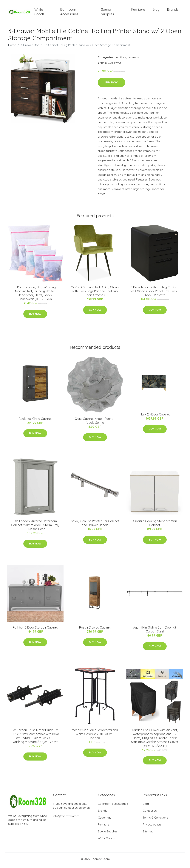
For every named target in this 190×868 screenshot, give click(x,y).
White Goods (39, 13)
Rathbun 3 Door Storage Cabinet (35, 630)
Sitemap (148, 834)
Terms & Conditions (155, 820)
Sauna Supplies (108, 13)
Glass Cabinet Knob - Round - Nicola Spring (95, 423)
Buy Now (111, 85)
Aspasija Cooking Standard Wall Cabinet (155, 526)
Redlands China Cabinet (35, 421)
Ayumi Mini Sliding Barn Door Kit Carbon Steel (155, 632)
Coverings (105, 820)
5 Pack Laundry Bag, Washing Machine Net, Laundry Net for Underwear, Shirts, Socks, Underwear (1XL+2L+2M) (35, 296)
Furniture (138, 11)
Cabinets (133, 60)
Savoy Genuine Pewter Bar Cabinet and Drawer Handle (95, 526)
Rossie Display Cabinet (95, 630)
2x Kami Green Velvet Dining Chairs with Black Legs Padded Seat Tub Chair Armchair (95, 294)
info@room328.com (66, 819)
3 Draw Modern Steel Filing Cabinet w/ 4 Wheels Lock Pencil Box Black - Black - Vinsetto (155, 294)
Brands (173, 11)
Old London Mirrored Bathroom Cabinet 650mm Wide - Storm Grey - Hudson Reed (35, 528)
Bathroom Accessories (69, 13)
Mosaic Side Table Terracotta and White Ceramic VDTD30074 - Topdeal (95, 737)
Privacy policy (152, 827)
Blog (156, 11)
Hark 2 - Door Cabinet (155, 417)
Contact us (150, 813)
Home (12, 48)
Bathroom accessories (113, 806)
